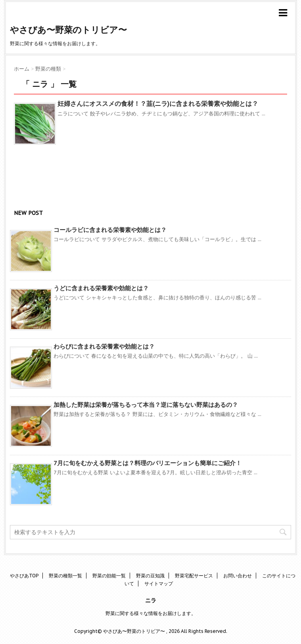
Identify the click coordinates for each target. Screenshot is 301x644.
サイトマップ (159, 584)
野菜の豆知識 (150, 576)
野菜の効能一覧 (109, 576)
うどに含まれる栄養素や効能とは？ (101, 288)
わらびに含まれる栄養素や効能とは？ (104, 346)
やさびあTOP (24, 576)
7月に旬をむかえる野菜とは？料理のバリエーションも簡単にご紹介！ (148, 463)
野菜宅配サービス (194, 576)
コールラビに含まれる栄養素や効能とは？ (110, 230)
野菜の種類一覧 (65, 576)
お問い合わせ (238, 576)
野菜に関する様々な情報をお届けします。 (151, 613)
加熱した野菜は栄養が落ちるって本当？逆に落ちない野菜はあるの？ (146, 405)
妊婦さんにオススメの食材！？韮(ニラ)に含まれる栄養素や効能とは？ (158, 103)
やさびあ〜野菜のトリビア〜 (68, 30)
